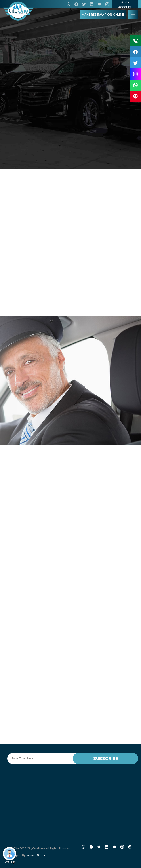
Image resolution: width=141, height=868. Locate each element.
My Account (125, 4)
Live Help (10, 855)
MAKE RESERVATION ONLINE (103, 15)
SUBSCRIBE (106, 758)
